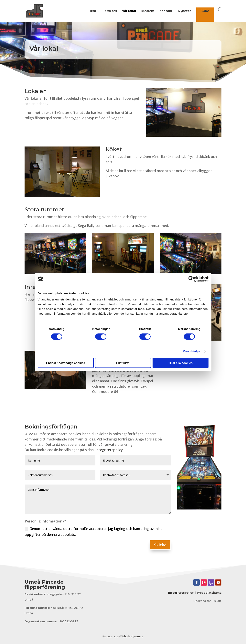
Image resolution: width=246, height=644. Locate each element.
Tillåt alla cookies (180, 363)
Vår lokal (129, 11)
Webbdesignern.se (132, 636)
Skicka (160, 545)
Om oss (111, 11)
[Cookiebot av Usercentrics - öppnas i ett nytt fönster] (191, 279)
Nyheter (184, 11)
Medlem (148, 11)
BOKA (205, 11)
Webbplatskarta (209, 592)
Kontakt (166, 11)
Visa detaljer (192, 351)
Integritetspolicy (109, 450)
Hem (92, 11)
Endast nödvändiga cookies (66, 363)
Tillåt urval (123, 363)
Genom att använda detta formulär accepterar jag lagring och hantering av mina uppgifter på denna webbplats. (94, 532)
